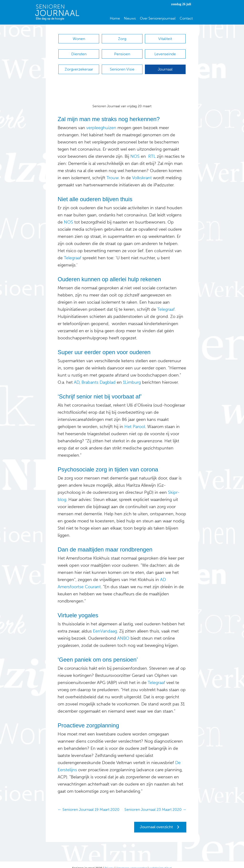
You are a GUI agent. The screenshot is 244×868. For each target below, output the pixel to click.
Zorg (122, 39)
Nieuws (130, 18)
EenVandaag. (105, 624)
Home (115, 18)
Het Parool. (135, 419)
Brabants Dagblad (99, 375)
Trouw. (113, 171)
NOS (135, 149)
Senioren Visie (122, 64)
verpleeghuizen (101, 121)
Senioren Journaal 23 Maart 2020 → (155, 802)
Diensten (79, 52)
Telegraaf (73, 251)
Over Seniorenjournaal (158, 18)
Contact (186, 18)
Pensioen (122, 52)
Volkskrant (142, 171)
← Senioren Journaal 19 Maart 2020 (89, 802)
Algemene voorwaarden (132, 861)
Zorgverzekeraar (79, 64)
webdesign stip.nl (160, 861)
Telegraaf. (166, 302)
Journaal (165, 64)
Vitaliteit (165, 39)
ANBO (123, 631)
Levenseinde (165, 52)
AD (77, 375)
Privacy (109, 861)
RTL (152, 149)
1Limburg (132, 375)
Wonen (79, 39)
